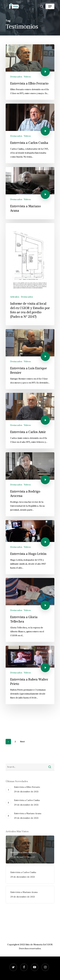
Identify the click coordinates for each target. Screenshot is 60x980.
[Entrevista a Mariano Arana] (30, 193)
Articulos (15, 297)
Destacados (16, 77)
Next (22, 742)
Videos (27, 77)
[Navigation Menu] (50, 6)
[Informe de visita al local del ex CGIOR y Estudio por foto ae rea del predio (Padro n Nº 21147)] (30, 274)
